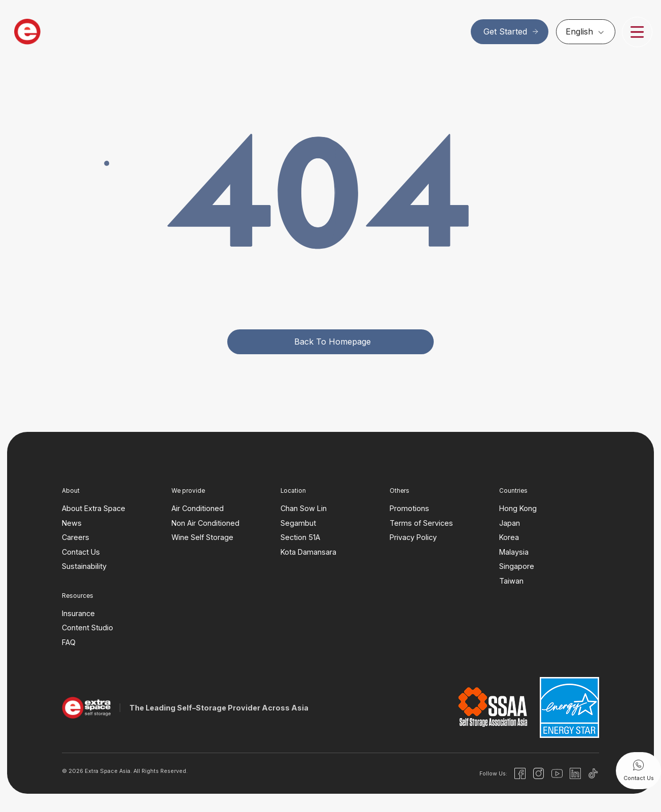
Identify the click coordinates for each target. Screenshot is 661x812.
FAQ (69, 642)
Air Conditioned (198, 508)
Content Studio (88, 628)
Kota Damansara (308, 552)
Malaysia (514, 552)
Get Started (511, 31)
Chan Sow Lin (304, 508)
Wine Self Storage (202, 537)
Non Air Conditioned (205, 523)
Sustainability (84, 566)
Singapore (517, 566)
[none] (586, 31)
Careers (76, 537)
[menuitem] (586, 31)
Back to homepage (333, 342)
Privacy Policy (413, 537)
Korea (509, 537)
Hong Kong (518, 508)
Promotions (409, 508)
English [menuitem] (579, 32)
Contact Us (81, 552)
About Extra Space (94, 508)
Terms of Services (421, 523)
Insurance (78, 613)
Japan (510, 523)
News (72, 523)
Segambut (298, 523)
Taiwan (511, 581)
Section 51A (300, 537)
